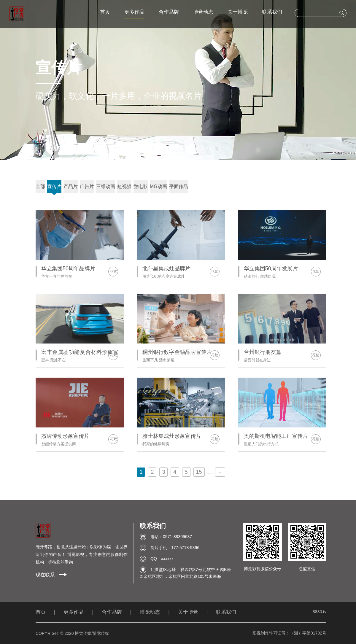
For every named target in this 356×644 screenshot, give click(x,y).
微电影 (141, 186)
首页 (105, 12)
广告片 (87, 186)
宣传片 (54, 186)
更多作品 (134, 12)
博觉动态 (203, 12)
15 (199, 472)
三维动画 (106, 186)
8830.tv (320, 612)
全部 (40, 186)
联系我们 (272, 12)
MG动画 (158, 186)
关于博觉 (238, 12)
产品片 (71, 186)
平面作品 (179, 186)
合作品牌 (169, 12)
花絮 (113, 271)
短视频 (124, 186)
